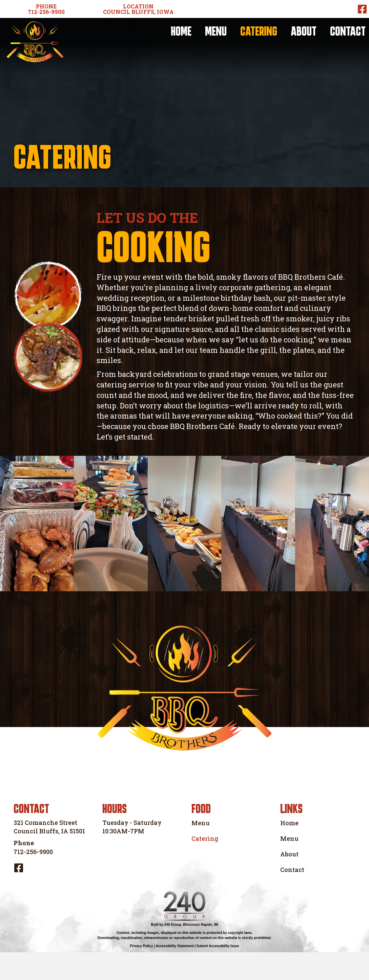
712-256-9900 (33, 879)
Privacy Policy (141, 974)
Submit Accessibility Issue (218, 974)
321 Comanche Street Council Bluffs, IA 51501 (49, 855)
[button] (46, 9)
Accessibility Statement (175, 974)
